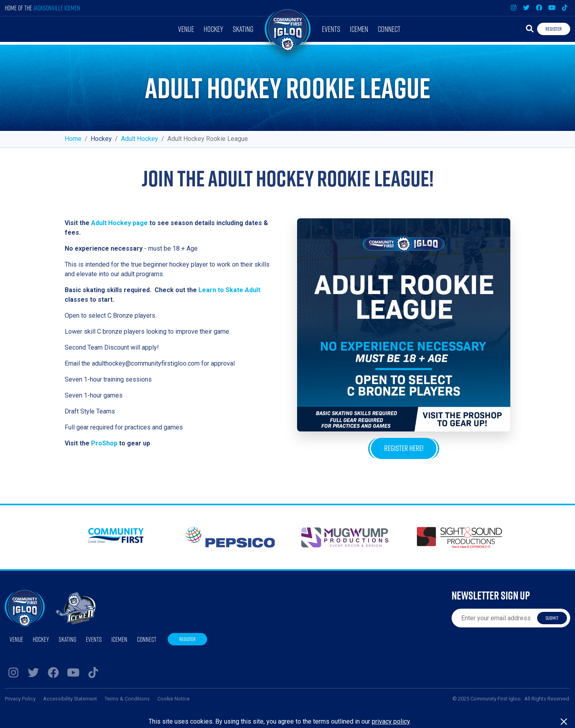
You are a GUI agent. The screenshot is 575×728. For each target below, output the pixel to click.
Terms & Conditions (127, 699)
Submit (552, 618)
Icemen (359, 29)
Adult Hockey (140, 139)
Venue (186, 29)
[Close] (564, 722)
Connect (389, 29)
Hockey (213, 29)
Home (73, 139)
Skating (243, 29)
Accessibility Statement (70, 699)
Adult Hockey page (119, 223)
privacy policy (391, 721)
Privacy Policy (20, 699)
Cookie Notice (173, 699)
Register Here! (404, 448)
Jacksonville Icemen (57, 8)
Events (331, 29)
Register (554, 29)
